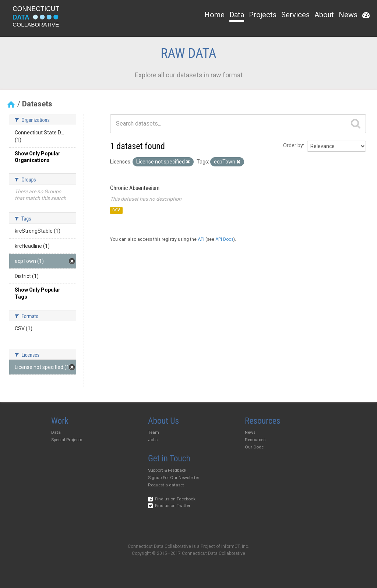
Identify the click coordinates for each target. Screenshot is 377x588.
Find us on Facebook (172, 499)
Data (237, 15)
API (201, 239)
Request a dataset (166, 485)
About (324, 15)
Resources (255, 440)
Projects (263, 15)
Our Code (254, 447)
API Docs (224, 239)
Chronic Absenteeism (135, 188)
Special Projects (67, 440)
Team (154, 432)
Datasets (37, 104)
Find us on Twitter (169, 506)
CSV (116, 210)
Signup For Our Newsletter (174, 478)
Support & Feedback (167, 470)
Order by (293, 145)
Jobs (153, 440)
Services (295, 15)
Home (214, 15)
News (348, 15)
